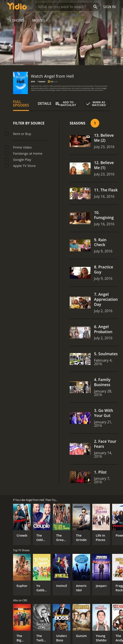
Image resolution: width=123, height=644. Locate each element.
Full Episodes (21, 103)
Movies (39, 20)
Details (44, 103)
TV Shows (16, 20)
